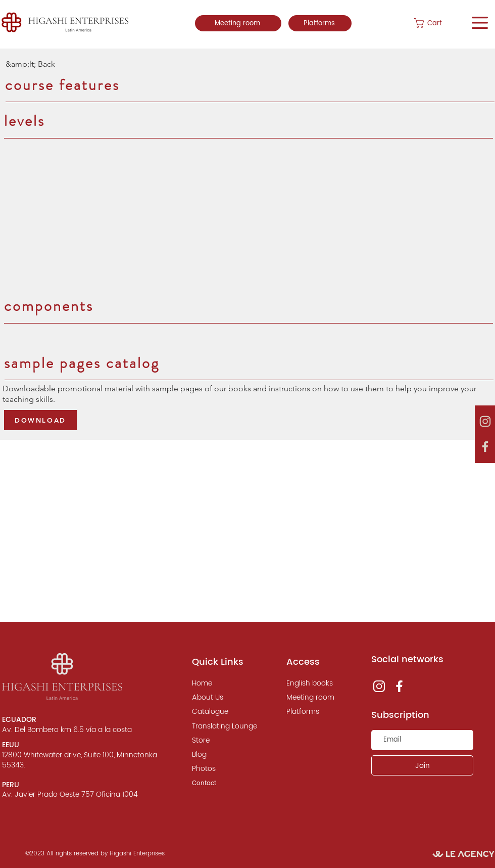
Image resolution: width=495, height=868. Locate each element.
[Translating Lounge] (225, 726)
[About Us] (222, 698)
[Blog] (222, 755)
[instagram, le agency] (485, 422)
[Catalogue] (222, 712)
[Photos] (222, 769)
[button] (438, 23)
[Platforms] (320, 23)
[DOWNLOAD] (40, 420)
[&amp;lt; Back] (39, 64)
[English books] (317, 683)
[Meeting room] (238, 23)
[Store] (222, 741)
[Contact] (222, 784)
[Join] (422, 765)
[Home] (222, 683)
